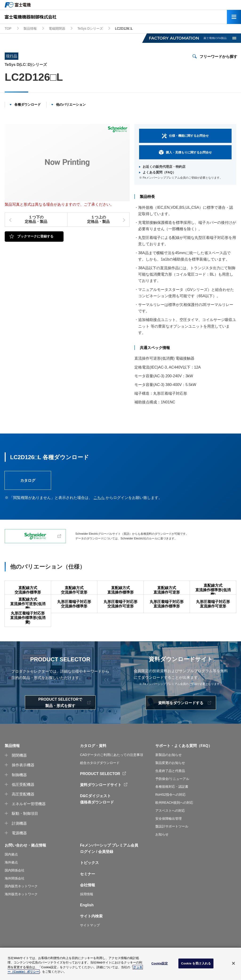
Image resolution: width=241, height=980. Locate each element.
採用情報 (87, 908)
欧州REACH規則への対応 (174, 817)
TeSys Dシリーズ (90, 28)
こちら (99, 498)
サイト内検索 (91, 930)
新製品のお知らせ (169, 769)
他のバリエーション (71, 104)
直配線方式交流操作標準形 (28, 590)
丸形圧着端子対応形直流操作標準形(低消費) (28, 627)
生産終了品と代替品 (170, 785)
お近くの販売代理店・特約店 (164, 167)
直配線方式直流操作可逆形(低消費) (28, 609)
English (87, 919)
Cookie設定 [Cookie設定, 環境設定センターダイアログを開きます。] (160, 963)
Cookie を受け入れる (196, 963)
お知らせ (162, 849)
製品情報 (30, 28)
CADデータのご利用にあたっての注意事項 (112, 769)
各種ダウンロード (28, 104)
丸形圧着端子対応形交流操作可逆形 (120, 609)
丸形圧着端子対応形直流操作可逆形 (213, 609)
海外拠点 (11, 877)
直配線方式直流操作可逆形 (167, 590)
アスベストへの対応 (170, 825)
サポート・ (165, 760)
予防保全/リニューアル (172, 793)
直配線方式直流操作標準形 (120, 590)
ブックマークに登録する (35, 236)
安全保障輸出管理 (169, 833)
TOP (8, 28)
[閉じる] (233, 963)
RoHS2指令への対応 (171, 809)
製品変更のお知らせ (170, 777)
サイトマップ (90, 940)
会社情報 (88, 899)
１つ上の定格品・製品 (98, 219)
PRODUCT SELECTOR (100, 788)
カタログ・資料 (93, 760)
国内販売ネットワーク (21, 900)
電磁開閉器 (57, 28)
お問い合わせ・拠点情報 (25, 860)
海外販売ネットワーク (21, 908)
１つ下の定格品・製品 (36, 219)
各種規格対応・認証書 (172, 801)
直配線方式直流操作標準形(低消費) (213, 590)
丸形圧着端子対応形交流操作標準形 (74, 609)
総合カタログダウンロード (100, 777)
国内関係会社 (15, 884)
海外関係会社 (15, 892)
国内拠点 (11, 869)
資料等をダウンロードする (181, 717)
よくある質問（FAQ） (159, 172)
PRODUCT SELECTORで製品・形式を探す (60, 717)
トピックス (89, 877)
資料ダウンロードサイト (101, 799)
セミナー (88, 888)
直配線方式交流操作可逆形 (74, 590)
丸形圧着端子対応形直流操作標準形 (167, 609)
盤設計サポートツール (172, 841)
